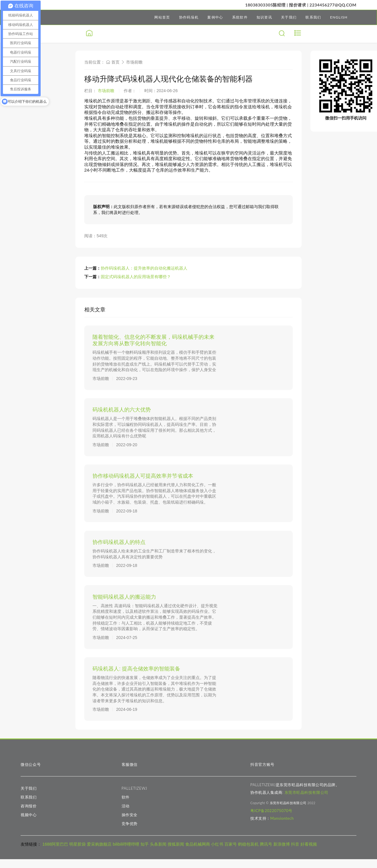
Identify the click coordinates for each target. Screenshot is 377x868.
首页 (113, 62)
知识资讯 (264, 17)
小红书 (217, 853)
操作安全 (130, 824)
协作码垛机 (189, 17)
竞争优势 (130, 833)
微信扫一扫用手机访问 (346, 118)
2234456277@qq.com (333, 5)
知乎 (145, 853)
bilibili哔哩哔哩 (126, 853)
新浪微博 (282, 853)
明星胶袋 (77, 853)
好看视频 (309, 853)
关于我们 (289, 17)
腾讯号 (266, 853)
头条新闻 (158, 853)
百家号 (231, 853)
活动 (126, 815)
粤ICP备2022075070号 (271, 820)
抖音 (295, 853)
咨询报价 (29, 815)
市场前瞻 (134, 62)
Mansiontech (282, 827)
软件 (126, 806)
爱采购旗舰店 (99, 853)
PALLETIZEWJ (134, 797)
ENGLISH (339, 17)
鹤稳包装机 (248, 853)
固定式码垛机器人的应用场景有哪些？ (136, 277)
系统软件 (240, 17)
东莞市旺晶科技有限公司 (306, 801)
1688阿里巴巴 (55, 853)
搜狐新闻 (176, 853)
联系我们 (313, 17)
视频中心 (29, 824)
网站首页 (162, 17)
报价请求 (297, 5)
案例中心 (215, 17)
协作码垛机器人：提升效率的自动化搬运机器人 (144, 268)
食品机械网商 (198, 853)
